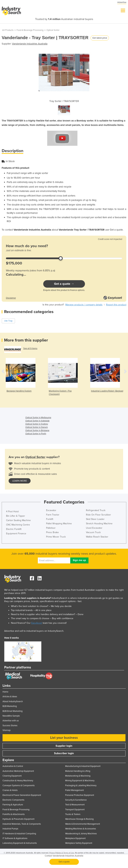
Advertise (122, 2)
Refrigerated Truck (96, 510)
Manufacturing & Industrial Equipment (83, 766)
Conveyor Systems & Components (19, 786)
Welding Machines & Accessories (81, 829)
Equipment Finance (16, 534)
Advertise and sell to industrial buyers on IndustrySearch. (34, 631)
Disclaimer (11, 298)
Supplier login (64, 746)
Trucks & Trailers (73, 814)
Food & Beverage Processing (30, 30)
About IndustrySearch (13, 701)
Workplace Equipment (75, 838)
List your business (64, 738)
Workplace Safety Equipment (79, 843)
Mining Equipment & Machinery (80, 781)
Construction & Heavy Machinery (18, 781)
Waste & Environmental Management (83, 824)
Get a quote (64, 862)
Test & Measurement (75, 805)
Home (5, 692)
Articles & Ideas (10, 697)
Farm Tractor (53, 515)
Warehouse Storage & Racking (79, 819)
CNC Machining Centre (18, 525)
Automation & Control (13, 766)
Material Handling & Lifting (78, 771)
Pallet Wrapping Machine (59, 524)
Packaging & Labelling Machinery (81, 786)
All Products (8, 30)
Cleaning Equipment (12, 776)
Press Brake (52, 532)
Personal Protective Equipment (80, 795)
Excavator (51, 510)
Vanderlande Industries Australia (30, 44)
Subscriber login (64, 753)
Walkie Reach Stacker (97, 537)
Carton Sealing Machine (18, 520)
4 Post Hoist (12, 511)
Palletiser (51, 528)
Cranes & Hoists (10, 790)
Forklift (50, 519)
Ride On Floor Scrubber (98, 515)
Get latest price (100, 38)
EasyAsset (37, 623)
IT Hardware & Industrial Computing (19, 834)
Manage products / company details (84, 305)
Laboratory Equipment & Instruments (20, 843)
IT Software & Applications (15, 838)
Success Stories (10, 726)
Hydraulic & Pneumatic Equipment (18, 819)
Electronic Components (13, 800)
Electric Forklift (14, 529)
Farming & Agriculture (13, 805)
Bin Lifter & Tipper (16, 516)
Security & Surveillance (76, 800)
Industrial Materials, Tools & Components (22, 824)
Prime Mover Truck (56, 537)
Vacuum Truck (93, 532)
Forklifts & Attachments (14, 814)
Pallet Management (74, 790)
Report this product (116, 305)
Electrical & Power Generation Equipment (22, 795)
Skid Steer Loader (95, 519)
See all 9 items (30, 348)
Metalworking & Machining (78, 776)
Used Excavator (94, 528)
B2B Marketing (10, 706)
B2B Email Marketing (12, 711)
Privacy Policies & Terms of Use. (62, 853)
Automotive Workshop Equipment (18, 771)
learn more (20, 481)
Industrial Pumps (10, 829)
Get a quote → (64, 284)
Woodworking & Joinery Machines (81, 834)
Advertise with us (11, 721)
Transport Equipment (75, 810)
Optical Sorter (53, 30)
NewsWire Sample (11, 716)
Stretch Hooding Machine (99, 524)
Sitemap (7, 730)
